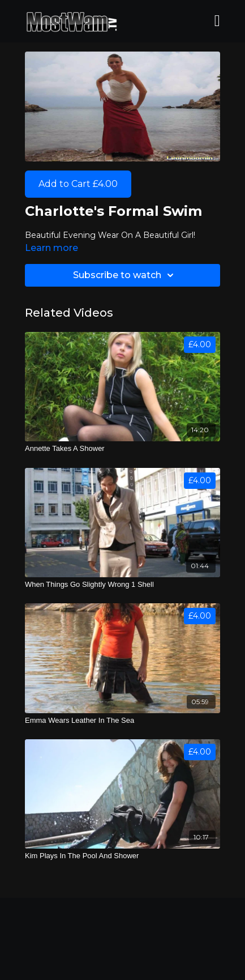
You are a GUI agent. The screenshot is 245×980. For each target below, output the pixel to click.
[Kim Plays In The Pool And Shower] (122, 856)
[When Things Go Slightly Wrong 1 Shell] (122, 585)
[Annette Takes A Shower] (122, 449)
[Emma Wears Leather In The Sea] (122, 721)
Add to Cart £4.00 (78, 184)
